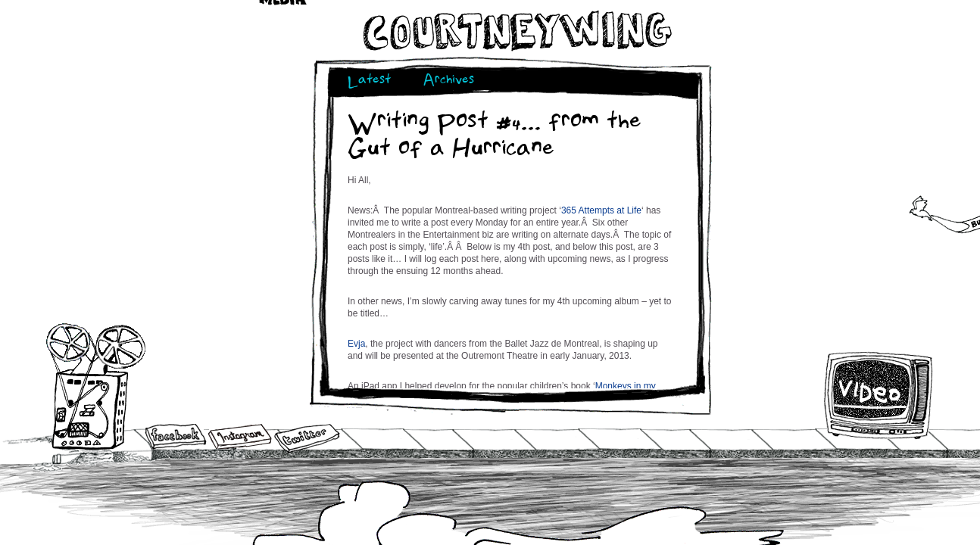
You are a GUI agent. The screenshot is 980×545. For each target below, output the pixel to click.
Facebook (176, 438)
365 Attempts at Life (601, 210)
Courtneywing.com (516, 31)
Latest (369, 81)
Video (879, 395)
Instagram (240, 436)
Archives (449, 81)
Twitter (306, 439)
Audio (96, 386)
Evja (356, 344)
